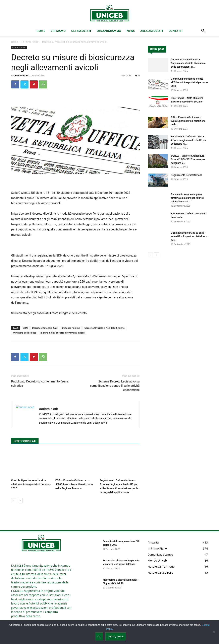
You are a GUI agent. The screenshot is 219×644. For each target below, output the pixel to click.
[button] (203, 31)
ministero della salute (25, 333)
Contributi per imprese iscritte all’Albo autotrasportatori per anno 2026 (31, 484)
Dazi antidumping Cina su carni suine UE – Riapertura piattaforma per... (189, 236)
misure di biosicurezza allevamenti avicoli (63, 333)
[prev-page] (14, 500)
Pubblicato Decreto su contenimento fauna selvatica (40, 384)
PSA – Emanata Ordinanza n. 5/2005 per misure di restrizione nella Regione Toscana (74, 484)
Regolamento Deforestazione (187, 175)
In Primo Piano (30, 42)
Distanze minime (71, 328)
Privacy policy (116, 636)
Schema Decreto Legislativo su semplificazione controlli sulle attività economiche (115, 386)
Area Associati (152, 31)
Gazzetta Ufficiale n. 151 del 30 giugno (104, 328)
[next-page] (20, 500)
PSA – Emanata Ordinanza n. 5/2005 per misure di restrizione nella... (188, 121)
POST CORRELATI (25, 441)
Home (41, 31)
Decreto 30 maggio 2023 (45, 328)
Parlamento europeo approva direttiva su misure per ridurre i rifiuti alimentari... (187, 198)
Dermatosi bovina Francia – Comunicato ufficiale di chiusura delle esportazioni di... (188, 63)
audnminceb (22, 75)
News (131, 31)
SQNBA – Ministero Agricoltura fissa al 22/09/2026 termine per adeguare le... (188, 159)
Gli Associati (81, 31)
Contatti (175, 31)
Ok (99, 636)
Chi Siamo (58, 31)
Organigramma (109, 31)
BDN (25, 328)
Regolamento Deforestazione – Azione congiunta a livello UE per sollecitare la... (189, 140)
